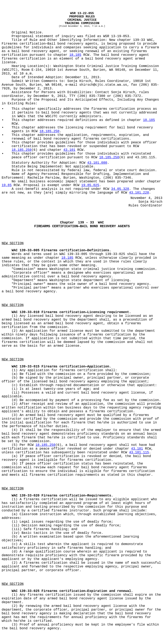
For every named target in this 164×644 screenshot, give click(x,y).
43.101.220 (139, 193)
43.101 (69, 150)
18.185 (75, 55)
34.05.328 (120, 189)
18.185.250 (49, 131)
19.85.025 (90, 185)
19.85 (7, 185)
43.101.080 (97, 163)
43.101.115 (139, 453)
